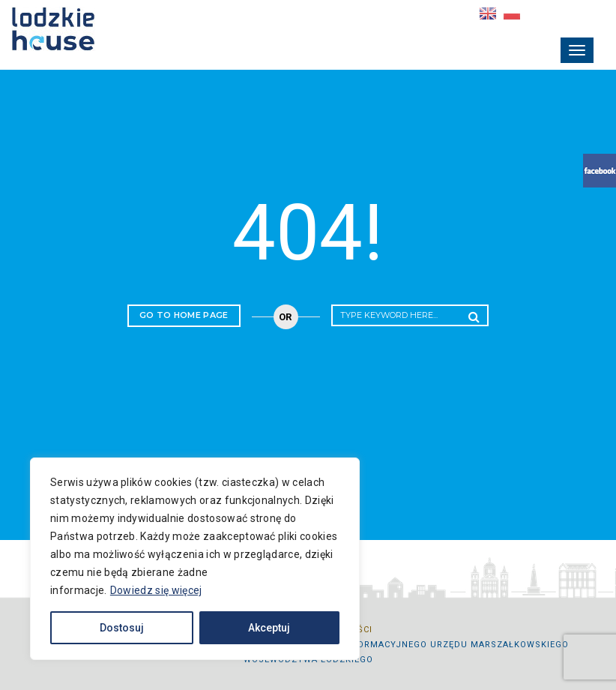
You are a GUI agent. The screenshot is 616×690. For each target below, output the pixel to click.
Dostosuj (122, 628)
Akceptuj (269, 628)
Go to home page (184, 315)
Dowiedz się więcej (156, 590)
